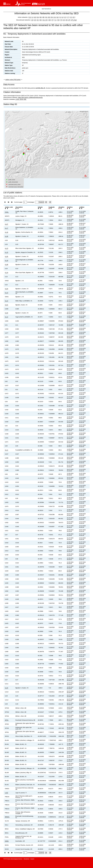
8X (46, 17)
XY (65, 17)
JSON (21, 99)
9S (52, 17)
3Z (35, 20)
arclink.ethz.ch (40, 88)
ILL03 (6, 688)
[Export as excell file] (46, 202)
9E (49, 17)
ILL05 (6, 256)
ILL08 (6, 265)
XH (46, 20)
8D (41, 17)
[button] (7, 4)
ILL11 (6, 450)
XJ (62, 17)
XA (44, 20)
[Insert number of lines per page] (37, 202)
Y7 (68, 17)
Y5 (61, 20)
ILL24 (6, 273)
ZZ (74, 17)
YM (58, 20)
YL (55, 20)
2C (38, 20)
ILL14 (6, 301)
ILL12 (6, 317)
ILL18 (6, 261)
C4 (55, 17)
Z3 (64, 20)
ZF (69, 20)
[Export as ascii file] (50, 202)
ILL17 (6, 228)
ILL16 (6, 232)
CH (30, 17)
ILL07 (6, 224)
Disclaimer (27, 859)
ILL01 (6, 305)
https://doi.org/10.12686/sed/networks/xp (30, 97)
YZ (71, 17)
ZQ (75, 20)
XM (50, 20)
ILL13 (6, 293)
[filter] (7, 209)
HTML (17, 99)
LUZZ (6, 793)
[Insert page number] (25, 202)
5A (38, 17)
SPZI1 (7, 720)
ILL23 (6, 248)
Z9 (67, 20)
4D (35, 17)
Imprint (32, 859)
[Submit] (41, 202)
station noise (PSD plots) (13, 80)
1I (33, 17)
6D (41, 20)
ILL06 (6, 236)
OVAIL (7, 212)
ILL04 (6, 289)
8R (43, 17)
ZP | (72, 20)
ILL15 (6, 252)
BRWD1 (7, 817)
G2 (58, 17)
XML (25, 99)
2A (32, 20)
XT (53, 20)
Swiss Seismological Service (15, 859)
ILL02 (6, 313)
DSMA (7, 841)
